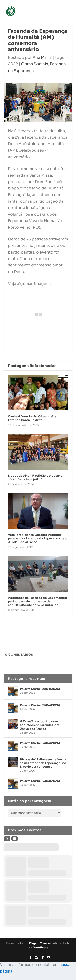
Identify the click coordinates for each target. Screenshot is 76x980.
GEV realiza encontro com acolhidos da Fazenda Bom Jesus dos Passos (40, 725)
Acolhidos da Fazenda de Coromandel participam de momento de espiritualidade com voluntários (37, 601)
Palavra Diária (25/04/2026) (40, 705)
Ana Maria (42, 58)
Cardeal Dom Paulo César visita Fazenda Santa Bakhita (32, 418)
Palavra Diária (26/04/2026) (40, 689)
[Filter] (15, 839)
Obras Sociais (35, 64)
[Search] (7, 839)
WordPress (41, 947)
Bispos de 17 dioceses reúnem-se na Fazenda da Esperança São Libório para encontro (43, 763)
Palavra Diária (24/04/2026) (40, 743)
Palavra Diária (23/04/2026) (40, 781)
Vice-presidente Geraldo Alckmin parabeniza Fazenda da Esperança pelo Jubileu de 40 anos (38, 538)
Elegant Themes (40, 943)
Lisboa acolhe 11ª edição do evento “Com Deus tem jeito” (35, 477)
